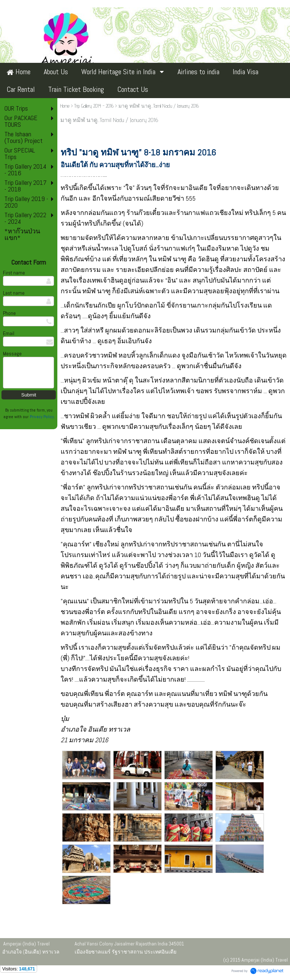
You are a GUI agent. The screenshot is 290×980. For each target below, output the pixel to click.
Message (12, 353)
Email (9, 333)
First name (14, 273)
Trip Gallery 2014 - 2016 (94, 106)
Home (65, 106)
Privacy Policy (42, 417)
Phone (9, 313)
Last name (14, 293)
